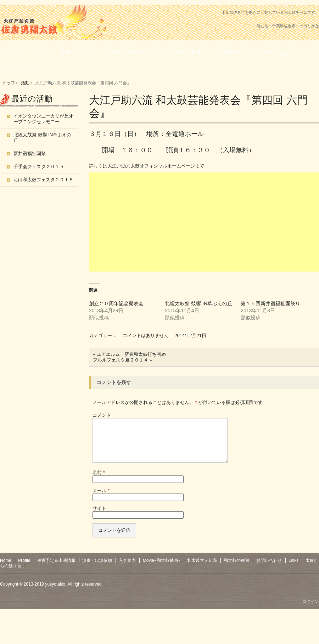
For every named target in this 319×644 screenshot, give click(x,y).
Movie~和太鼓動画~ (182, 53)
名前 (99, 481)
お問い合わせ (22, 67)
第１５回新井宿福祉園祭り (270, 303)
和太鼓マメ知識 (269, 53)
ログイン (310, 610)
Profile (40, 53)
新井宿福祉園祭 (30, 153)
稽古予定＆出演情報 (56, 569)
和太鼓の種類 (236, 569)
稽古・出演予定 (78, 53)
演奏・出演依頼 (127, 53)
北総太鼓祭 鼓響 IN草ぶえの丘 (198, 303)
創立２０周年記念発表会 (116, 303)
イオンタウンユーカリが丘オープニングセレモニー (43, 119)
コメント (102, 415)
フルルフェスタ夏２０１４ (121, 360)
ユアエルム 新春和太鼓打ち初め (131, 354)
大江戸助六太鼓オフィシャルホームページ (151, 166)
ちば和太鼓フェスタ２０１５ (43, 180)
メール (101, 499)
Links (293, 569)
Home (13, 53)
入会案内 (228, 53)
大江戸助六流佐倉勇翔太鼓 (39, 26)
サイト (99, 517)
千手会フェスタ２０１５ (39, 167)
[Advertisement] (204, 222)
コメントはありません (146, 335)
